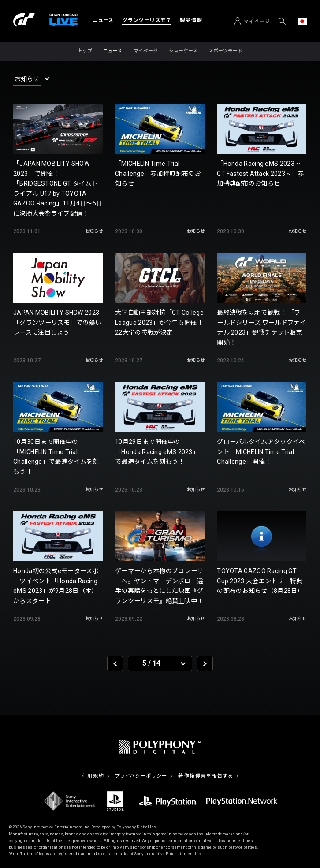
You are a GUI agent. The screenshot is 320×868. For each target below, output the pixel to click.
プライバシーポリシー (141, 776)
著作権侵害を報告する (206, 776)
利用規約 (93, 776)
